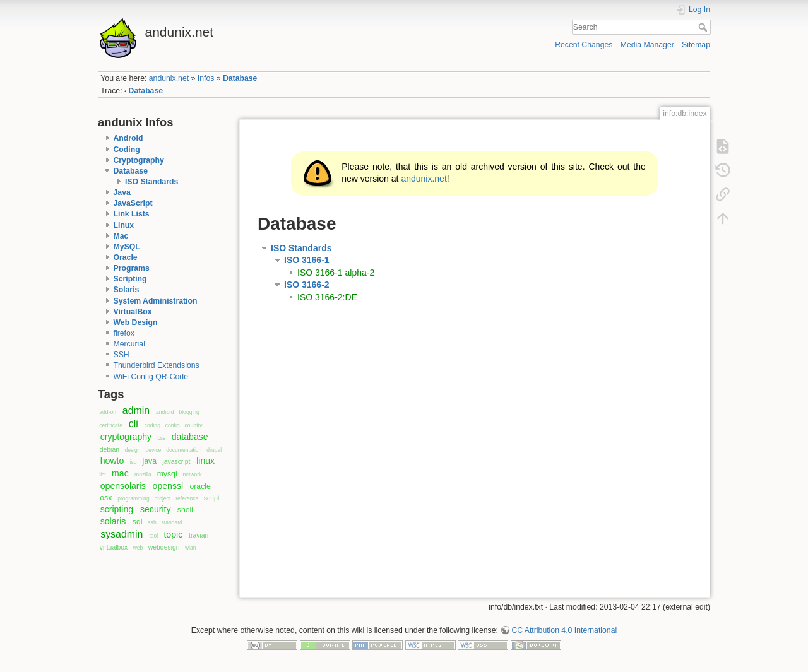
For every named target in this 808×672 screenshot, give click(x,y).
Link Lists (132, 214)
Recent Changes (584, 45)
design (132, 450)
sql (138, 522)
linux (205, 461)
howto (112, 461)
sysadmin (122, 534)
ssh (152, 522)
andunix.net (169, 78)
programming (133, 498)
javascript (176, 462)
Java (122, 192)
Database (240, 78)
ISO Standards (151, 182)
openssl (168, 486)
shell (185, 510)
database (190, 437)
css (161, 438)
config (173, 425)
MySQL (127, 247)
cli (134, 424)
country (194, 425)
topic (173, 534)
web (138, 548)
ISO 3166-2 (307, 285)
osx (106, 498)
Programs (132, 268)
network (193, 475)
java (150, 461)
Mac (121, 236)
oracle (200, 486)
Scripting (130, 279)
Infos (206, 78)
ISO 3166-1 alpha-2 (336, 273)
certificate (111, 425)
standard (172, 522)
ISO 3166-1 (307, 260)
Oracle (126, 257)
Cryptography (139, 160)
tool (153, 536)
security (156, 509)
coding (152, 425)
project (163, 498)
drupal (214, 450)
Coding (127, 150)
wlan (191, 548)
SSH (122, 355)
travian (199, 535)
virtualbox (114, 547)
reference (187, 498)
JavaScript (133, 203)
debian (110, 450)
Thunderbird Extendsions (157, 365)
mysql (167, 474)
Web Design (136, 322)
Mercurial (129, 344)
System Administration (156, 301)
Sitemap (696, 45)
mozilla (143, 475)
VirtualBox (133, 312)
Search (704, 27)
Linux (124, 225)
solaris (113, 521)
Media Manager (647, 45)
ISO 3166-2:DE (327, 297)
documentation (184, 450)
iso (134, 462)
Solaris (127, 290)
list (102, 475)
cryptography (126, 437)
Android (128, 138)
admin (136, 410)
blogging (189, 412)
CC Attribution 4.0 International (564, 630)
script (212, 498)
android (165, 412)
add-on (108, 412)
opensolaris (123, 486)
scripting (117, 509)
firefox (124, 333)
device (154, 450)
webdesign (164, 547)
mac (120, 473)
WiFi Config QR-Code (151, 377)
